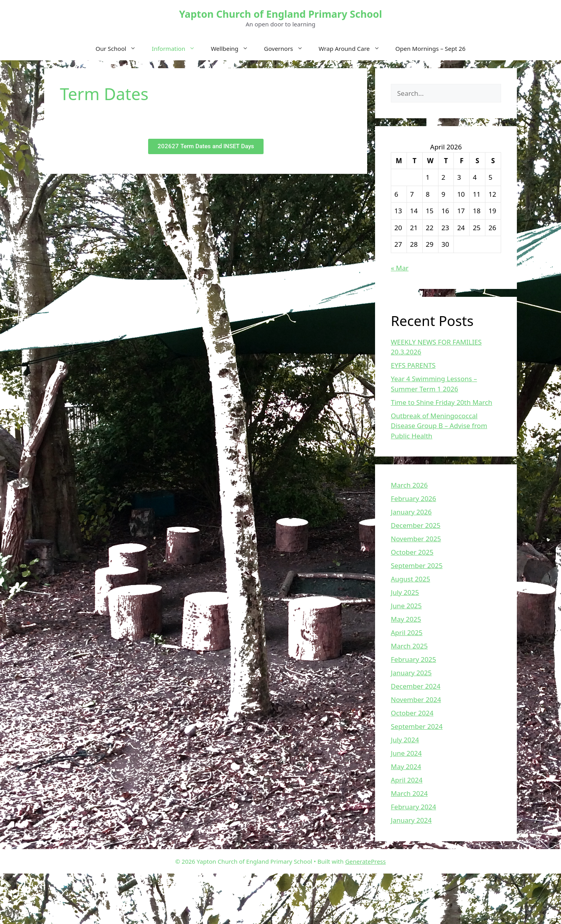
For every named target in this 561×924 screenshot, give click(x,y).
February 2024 (413, 807)
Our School (120, 48)
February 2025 (413, 659)
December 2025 (416, 525)
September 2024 (417, 726)
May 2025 (406, 619)
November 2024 (416, 700)
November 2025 (416, 539)
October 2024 (412, 713)
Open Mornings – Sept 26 (431, 48)
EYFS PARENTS (413, 365)
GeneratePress (365, 861)
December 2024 (416, 686)
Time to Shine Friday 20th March (441, 402)
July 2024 (405, 740)
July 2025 (405, 592)
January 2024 (411, 820)
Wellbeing (233, 48)
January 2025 (411, 673)
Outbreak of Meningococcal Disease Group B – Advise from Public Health (439, 426)
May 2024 (406, 767)
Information (177, 48)
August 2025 (411, 579)
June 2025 (406, 606)
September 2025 (417, 565)
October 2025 (412, 552)
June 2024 (406, 753)
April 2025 (407, 632)
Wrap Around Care (353, 48)
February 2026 (413, 498)
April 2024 (407, 780)
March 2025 (409, 646)
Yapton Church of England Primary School (280, 14)
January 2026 (411, 512)
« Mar (400, 268)
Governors (287, 48)
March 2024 (409, 793)
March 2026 (409, 485)
